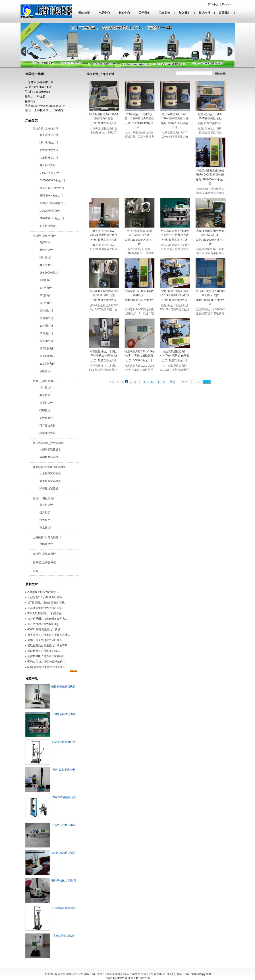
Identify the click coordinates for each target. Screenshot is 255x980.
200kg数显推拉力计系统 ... (43, 592)
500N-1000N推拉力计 (52, 180)
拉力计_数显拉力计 (44, 381)
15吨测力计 (46, 318)
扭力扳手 (45, 520)
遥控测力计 (46, 242)
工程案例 (164, 13)
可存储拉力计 (48, 426)
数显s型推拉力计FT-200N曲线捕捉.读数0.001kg (210, 118)
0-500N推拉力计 (49, 173)
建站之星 (122, 978)
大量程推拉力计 (49, 158)
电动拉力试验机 (49, 457)
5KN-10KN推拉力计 (51, 196)
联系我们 (225, 13)
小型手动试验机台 (50, 449)
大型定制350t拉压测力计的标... (46, 597)
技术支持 (205, 13)
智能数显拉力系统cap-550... (44, 651)
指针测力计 (46, 257)
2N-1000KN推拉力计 (52, 218)
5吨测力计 (46, 303)
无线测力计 (46, 250)
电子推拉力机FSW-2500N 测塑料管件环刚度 (104, 235)
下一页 (161, 382)
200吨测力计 (47, 364)
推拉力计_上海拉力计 (46, 128)
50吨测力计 (46, 341)
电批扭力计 (46, 528)
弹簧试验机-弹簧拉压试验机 (49, 467)
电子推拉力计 (48, 165)
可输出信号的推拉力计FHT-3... (46, 640)
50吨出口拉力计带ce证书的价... (46, 662)
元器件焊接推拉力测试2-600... (45, 608)
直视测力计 (46, 371)
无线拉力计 (46, 418)
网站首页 (84, 13)
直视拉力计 (46, 403)
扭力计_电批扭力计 (44, 498)
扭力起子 (45, 512)
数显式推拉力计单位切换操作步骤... (49, 635)
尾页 (172, 382)
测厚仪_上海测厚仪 (44, 562)
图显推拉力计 (48, 226)
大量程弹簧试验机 (50, 481)
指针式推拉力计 (49, 142)
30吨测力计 (46, 333)
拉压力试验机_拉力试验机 (48, 443)
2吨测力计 (46, 288)
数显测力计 (46, 265)
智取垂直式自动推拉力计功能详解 (48, 646)
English (227, 4)
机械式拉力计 (48, 433)
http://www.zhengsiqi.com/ (48, 106)
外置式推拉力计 (49, 150)
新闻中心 (124, 13)
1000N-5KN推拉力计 (52, 188)
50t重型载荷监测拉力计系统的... (47, 667)
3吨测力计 (46, 295)
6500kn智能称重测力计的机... (45, 629)
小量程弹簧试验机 (50, 473)
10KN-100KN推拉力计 (53, 203)
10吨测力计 (46, 311)
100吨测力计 (47, 349)
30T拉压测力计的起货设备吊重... (47, 603)
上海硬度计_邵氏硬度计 (47, 537)
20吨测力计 (46, 326)
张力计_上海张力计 (44, 554)
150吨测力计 (47, 356)
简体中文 (213, 4)
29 (152, 382)
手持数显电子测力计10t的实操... (47, 656)
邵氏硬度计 (46, 544)
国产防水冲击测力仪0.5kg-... (44, 624)
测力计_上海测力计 (44, 236)
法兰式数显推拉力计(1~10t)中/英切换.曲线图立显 (175, 355)
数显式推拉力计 (49, 135)
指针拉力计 (46, 388)
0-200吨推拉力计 (50, 211)
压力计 (37, 571)
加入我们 (185, 13)
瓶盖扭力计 (46, 505)
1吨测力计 (46, 280)
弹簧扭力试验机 (49, 489)
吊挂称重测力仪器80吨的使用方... (47, 619)
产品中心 (104, 13)
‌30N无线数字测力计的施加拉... (46, 613)
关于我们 (144, 13)
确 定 (207, 382)
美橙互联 (133, 978)
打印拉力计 (46, 410)
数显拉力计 (46, 395)
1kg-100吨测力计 (50, 273)
